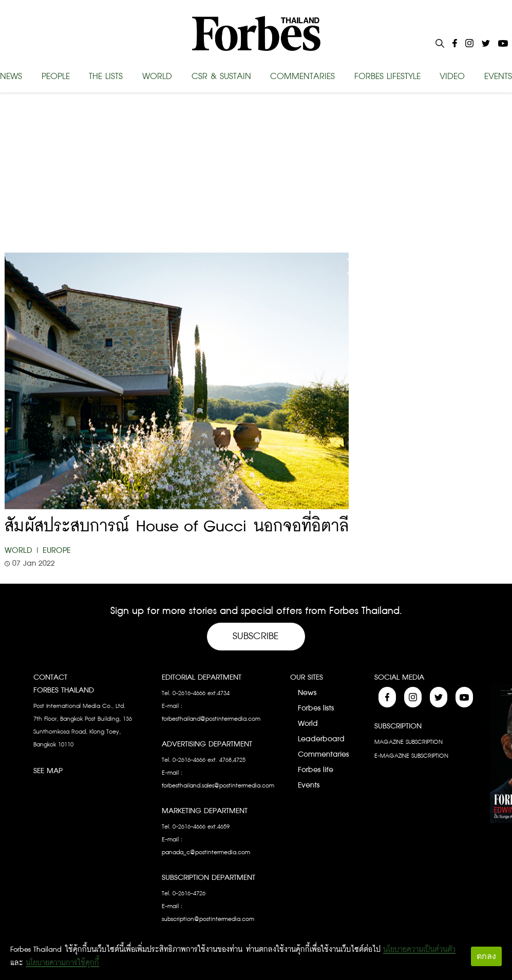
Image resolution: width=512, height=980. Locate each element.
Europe (57, 551)
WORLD (157, 76)
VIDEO (452, 76)
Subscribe (256, 636)
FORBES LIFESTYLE (387, 76)
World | (22, 551)
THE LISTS (106, 76)
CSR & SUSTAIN (221, 76)
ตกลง (486, 956)
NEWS (11, 76)
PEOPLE (56, 76)
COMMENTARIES (302, 76)
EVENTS (498, 76)
